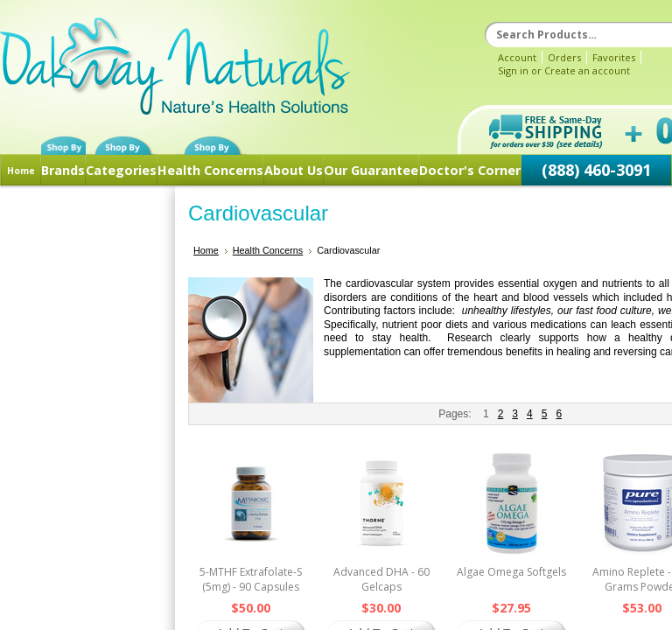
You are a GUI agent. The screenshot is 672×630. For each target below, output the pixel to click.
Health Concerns (210, 170)
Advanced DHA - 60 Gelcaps (381, 579)
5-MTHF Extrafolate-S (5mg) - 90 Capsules (251, 579)
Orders (564, 57)
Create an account (587, 70)
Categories (121, 170)
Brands (63, 170)
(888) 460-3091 (596, 170)
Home (21, 171)
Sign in (513, 70)
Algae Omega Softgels (511, 572)
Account (517, 57)
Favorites (614, 57)
